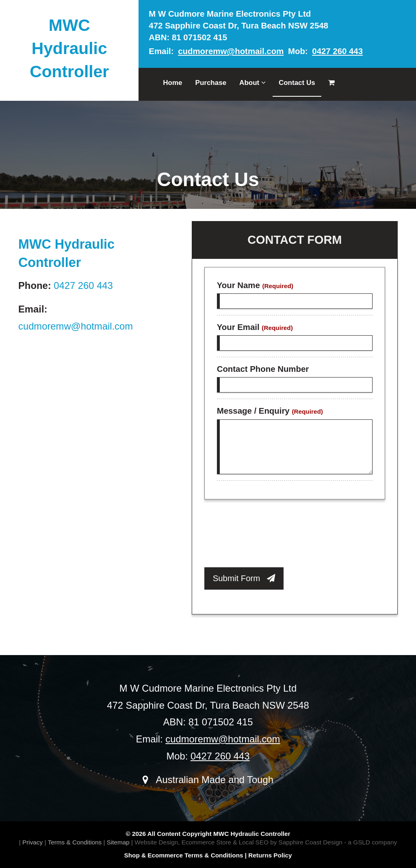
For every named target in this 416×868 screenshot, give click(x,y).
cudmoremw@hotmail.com (231, 51)
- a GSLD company (370, 842)
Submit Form (244, 578)
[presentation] (266, 536)
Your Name (255, 285)
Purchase (211, 83)
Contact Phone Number (263, 369)
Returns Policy (270, 855)
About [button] (252, 83)
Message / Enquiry (270, 411)
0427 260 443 (337, 51)
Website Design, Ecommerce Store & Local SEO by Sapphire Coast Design (238, 842)
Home (172, 83)
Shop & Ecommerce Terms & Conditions (184, 855)
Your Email (255, 327)
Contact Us (297, 83)
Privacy (32, 842)
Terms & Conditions (75, 842)
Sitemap (118, 842)
